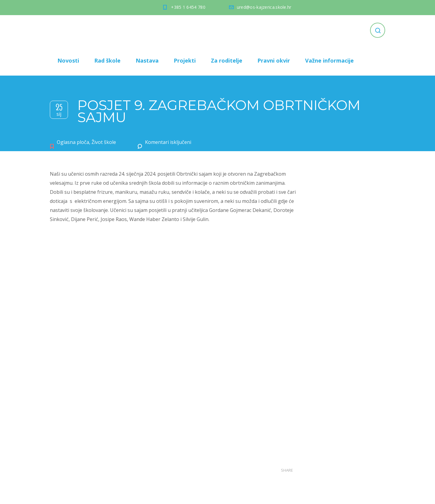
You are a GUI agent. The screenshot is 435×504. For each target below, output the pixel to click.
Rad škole (107, 60)
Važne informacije (329, 60)
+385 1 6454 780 (188, 7)
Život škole (104, 142)
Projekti (185, 60)
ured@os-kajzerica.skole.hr (264, 7)
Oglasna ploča (73, 142)
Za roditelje (227, 60)
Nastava (147, 60)
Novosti (68, 60)
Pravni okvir (274, 60)
